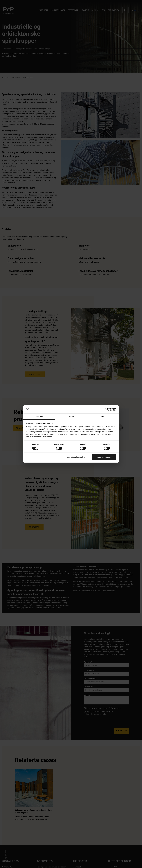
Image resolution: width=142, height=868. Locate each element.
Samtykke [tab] (39, 416)
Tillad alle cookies (104, 457)
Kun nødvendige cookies (76, 457)
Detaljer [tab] (71, 416)
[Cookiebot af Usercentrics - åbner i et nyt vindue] (107, 409)
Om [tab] (103, 416)
